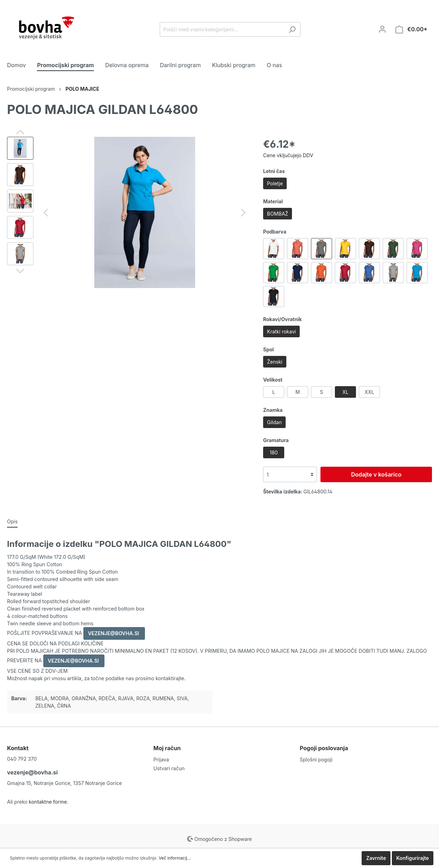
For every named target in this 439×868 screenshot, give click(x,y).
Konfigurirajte (413, 858)
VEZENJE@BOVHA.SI (114, 633)
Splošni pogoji (316, 759)
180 (273, 452)
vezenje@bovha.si (32, 772)
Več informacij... (175, 858)
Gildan (274, 422)
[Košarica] (411, 29)
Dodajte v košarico (376, 474)
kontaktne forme (48, 802)
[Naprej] (243, 213)
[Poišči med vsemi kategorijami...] (222, 29)
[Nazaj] (46, 213)
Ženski (275, 362)
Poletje (275, 183)
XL (345, 392)
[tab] (12, 521)
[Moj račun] (382, 29)
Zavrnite (376, 858)
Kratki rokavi (281, 331)
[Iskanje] (292, 29)
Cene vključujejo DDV (288, 155)
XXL (369, 392)
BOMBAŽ (278, 214)
